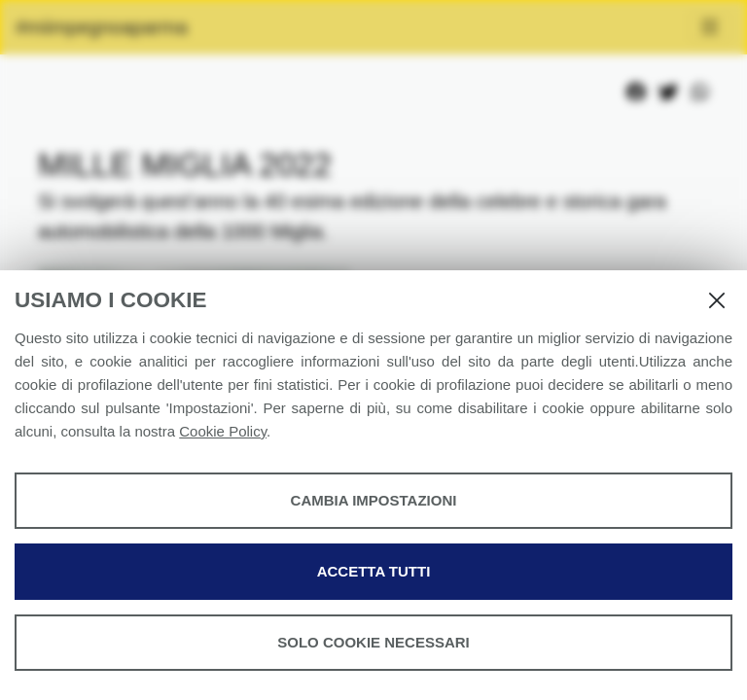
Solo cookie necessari (373, 642)
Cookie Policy (223, 431)
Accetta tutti (374, 571)
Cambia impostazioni (374, 500)
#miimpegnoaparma (102, 27)
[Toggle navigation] (710, 27)
